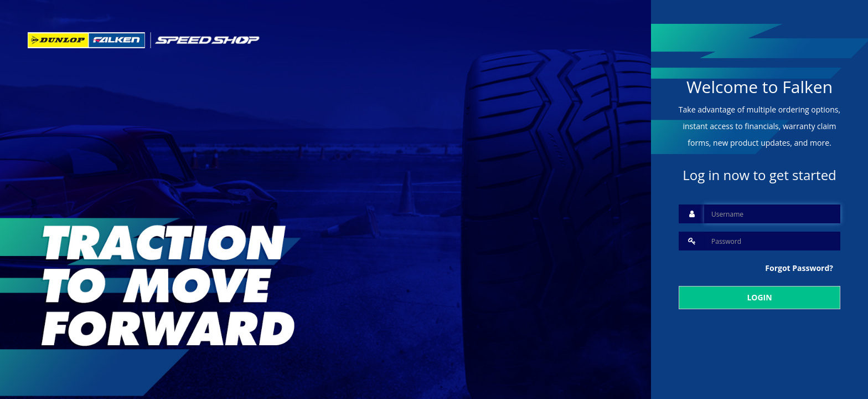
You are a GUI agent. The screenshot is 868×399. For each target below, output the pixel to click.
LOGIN (759, 297)
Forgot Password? (799, 268)
